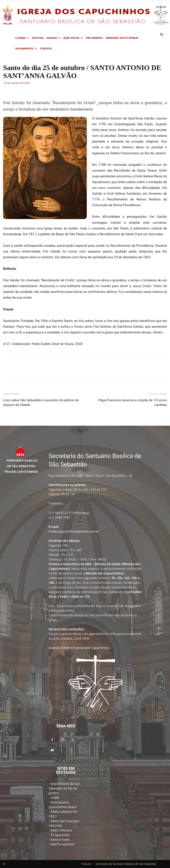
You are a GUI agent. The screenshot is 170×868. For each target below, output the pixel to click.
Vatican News (60, 840)
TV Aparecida (60, 835)
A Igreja (22, 38)
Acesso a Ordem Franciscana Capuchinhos (79, 648)
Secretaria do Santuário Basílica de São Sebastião (126, 864)
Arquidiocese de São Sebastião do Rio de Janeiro (64, 788)
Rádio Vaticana (61, 830)
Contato (46, 48)
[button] (162, 35)
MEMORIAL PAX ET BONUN (122, 38)
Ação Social (73, 38)
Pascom (87, 864)
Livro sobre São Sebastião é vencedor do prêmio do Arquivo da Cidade (41, 403)
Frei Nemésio (94, 38)
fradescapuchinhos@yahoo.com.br (74, 531)
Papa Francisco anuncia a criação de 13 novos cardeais (133, 403)
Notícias (38, 38)
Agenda (53, 38)
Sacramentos (26, 48)
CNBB (55, 798)
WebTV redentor (62, 844)
